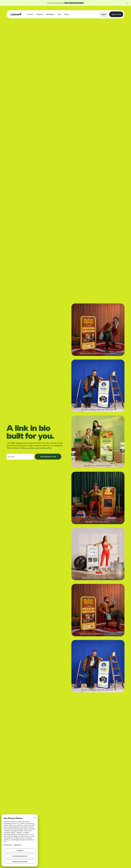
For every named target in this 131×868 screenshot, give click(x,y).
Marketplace (50, 14)
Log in (104, 14)
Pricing (66, 14)
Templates (40, 14)
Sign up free (116, 14)
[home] (16, 14)
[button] (30, 14)
